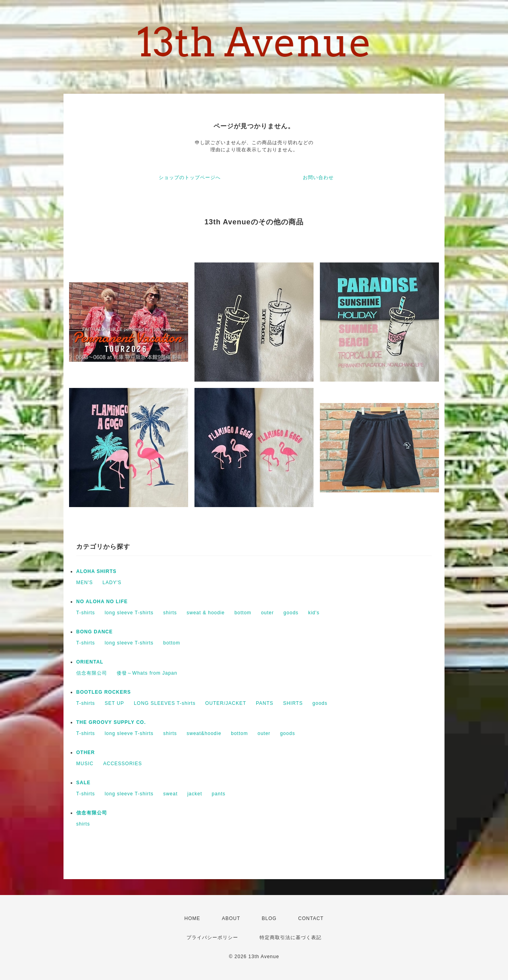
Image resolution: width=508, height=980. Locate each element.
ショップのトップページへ (190, 177)
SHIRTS (293, 703)
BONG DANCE (94, 632)
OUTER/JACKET (226, 703)
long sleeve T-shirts (129, 613)
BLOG (269, 918)
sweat (170, 794)
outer (267, 613)
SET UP (114, 703)
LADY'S (112, 583)
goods (291, 613)
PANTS (265, 703)
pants (219, 794)
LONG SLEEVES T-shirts (165, 703)
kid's (314, 613)
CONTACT (311, 918)
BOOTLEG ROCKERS (104, 692)
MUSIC (85, 764)
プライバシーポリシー (212, 938)
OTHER (86, 752)
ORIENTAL (90, 662)
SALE (83, 783)
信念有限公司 (92, 673)
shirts (170, 613)
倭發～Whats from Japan (147, 673)
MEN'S (85, 583)
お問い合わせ (318, 177)
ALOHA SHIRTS (96, 571)
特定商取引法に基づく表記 (291, 938)
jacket (195, 794)
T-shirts (86, 613)
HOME (192, 918)
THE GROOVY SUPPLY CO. (111, 722)
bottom (243, 613)
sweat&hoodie (204, 733)
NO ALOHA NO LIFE (102, 602)
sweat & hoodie (206, 613)
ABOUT (231, 918)
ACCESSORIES (123, 764)
